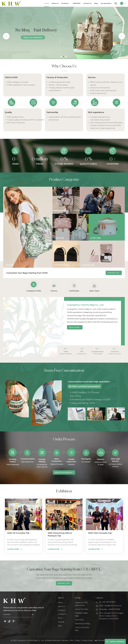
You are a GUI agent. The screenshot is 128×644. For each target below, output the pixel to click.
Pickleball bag (61, 211)
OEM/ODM (77, 3)
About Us (55, 3)
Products (65, 3)
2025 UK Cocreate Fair (18, 533)
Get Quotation (106, 3)
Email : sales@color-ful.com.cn (110, 606)
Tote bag (9, 265)
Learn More (13, 549)
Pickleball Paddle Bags (81, 614)
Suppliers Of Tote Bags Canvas (81, 604)
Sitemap (61, 622)
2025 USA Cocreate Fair (100, 533)
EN (122, 3)
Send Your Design (63, 472)
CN (125, 3)
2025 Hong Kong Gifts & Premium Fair (60, 534)
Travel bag (59, 238)
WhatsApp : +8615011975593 (110, 609)
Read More (74, 327)
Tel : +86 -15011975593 (107, 602)
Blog (96, 3)
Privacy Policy (87, 640)
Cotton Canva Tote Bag (82, 629)
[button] (61, 56)
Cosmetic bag (88, 265)
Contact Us (87, 3)
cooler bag (95, 238)
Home (47, 3)
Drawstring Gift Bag (82, 624)
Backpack (86, 211)
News (60, 618)
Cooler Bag (79, 620)
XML (72, 640)
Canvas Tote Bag (81, 609)
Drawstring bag (61, 265)
